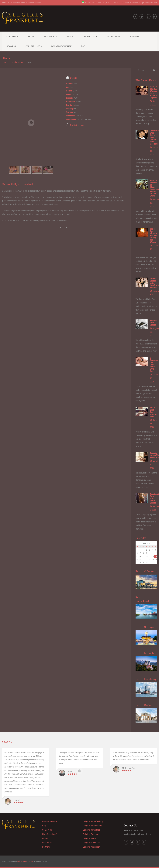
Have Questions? (50, 834)
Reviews (135, 36)
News (70, 36)
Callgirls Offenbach (91, 843)
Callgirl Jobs (34, 46)
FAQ (83, 46)
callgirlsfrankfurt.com (25, 861)
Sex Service (51, 36)
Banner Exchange (61, 46)
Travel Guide (90, 36)
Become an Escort (50, 821)
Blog (44, 826)
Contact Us (47, 830)
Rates (31, 36)
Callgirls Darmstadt (91, 830)
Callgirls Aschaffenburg (93, 821)
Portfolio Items (16, 62)
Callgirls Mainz (89, 838)
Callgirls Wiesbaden (91, 847)
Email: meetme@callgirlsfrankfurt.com (141, 3)
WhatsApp (88, 3)
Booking (11, 46)
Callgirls (12, 36)
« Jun (138, 543)
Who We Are (47, 843)
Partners (46, 847)
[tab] (96, 78)
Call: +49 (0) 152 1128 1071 (109, 3)
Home (4, 62)
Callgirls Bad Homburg (93, 826)
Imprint (45, 838)
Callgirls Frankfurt (91, 834)
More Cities (114, 36)
